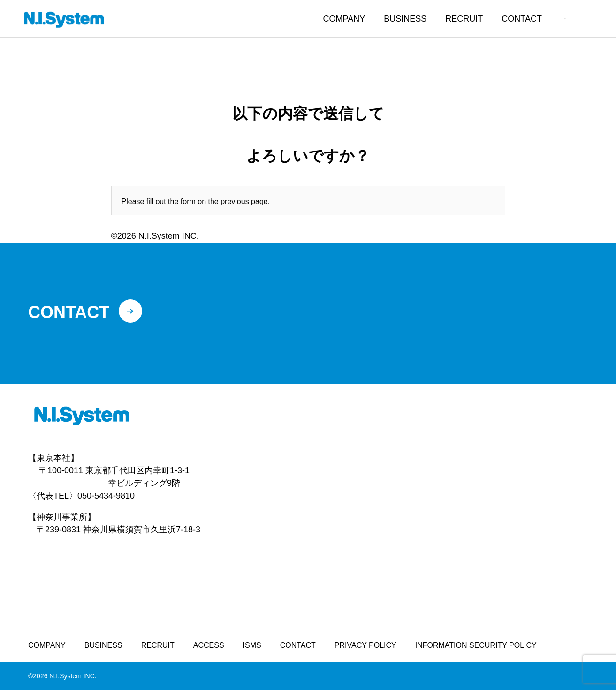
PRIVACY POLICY (365, 645)
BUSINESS (405, 19)
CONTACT (522, 19)
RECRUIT (464, 19)
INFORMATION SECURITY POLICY (476, 645)
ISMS (252, 645)
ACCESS (209, 645)
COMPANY (344, 19)
